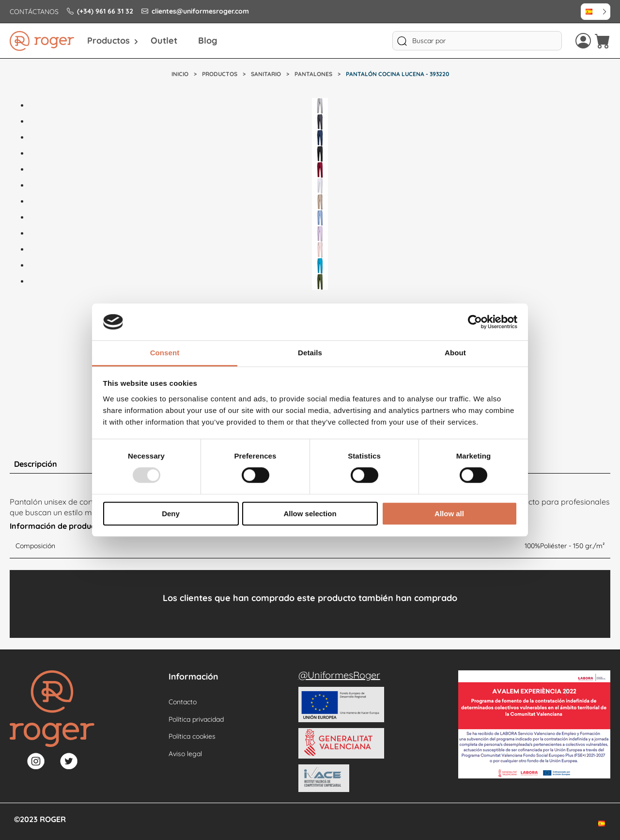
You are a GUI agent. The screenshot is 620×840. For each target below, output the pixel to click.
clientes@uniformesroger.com (195, 11)
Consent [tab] (165, 353)
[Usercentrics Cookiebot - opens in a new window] (475, 322)
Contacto (183, 702)
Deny (171, 514)
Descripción (36, 464)
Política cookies (192, 736)
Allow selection (310, 514)
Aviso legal (185, 754)
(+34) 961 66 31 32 (100, 11)
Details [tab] (310, 353)
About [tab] (455, 353)
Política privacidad (196, 719)
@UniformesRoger (339, 675)
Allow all (449, 514)
